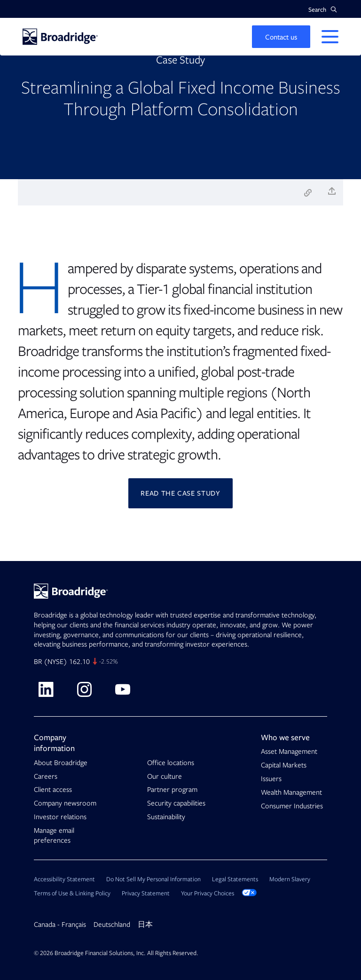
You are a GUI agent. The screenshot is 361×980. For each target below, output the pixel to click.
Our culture (165, 776)
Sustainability (166, 817)
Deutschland (112, 925)
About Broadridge (61, 763)
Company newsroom (65, 803)
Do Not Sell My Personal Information (153, 879)
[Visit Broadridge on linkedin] (46, 689)
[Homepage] (60, 37)
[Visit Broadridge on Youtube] (123, 689)
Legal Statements (235, 879)
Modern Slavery (290, 879)
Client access (53, 790)
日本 (145, 925)
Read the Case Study (180, 493)
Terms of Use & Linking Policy (72, 893)
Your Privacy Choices (219, 893)
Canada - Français (60, 925)
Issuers (271, 779)
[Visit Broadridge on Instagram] (84, 689)
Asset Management (289, 751)
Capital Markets (284, 765)
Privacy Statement (146, 893)
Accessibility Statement (64, 879)
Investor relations (60, 817)
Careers (46, 776)
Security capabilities (176, 803)
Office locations (171, 763)
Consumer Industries (292, 806)
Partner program (172, 790)
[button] (323, 9)
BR (38, 662)
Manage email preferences (54, 835)
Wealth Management (291, 792)
